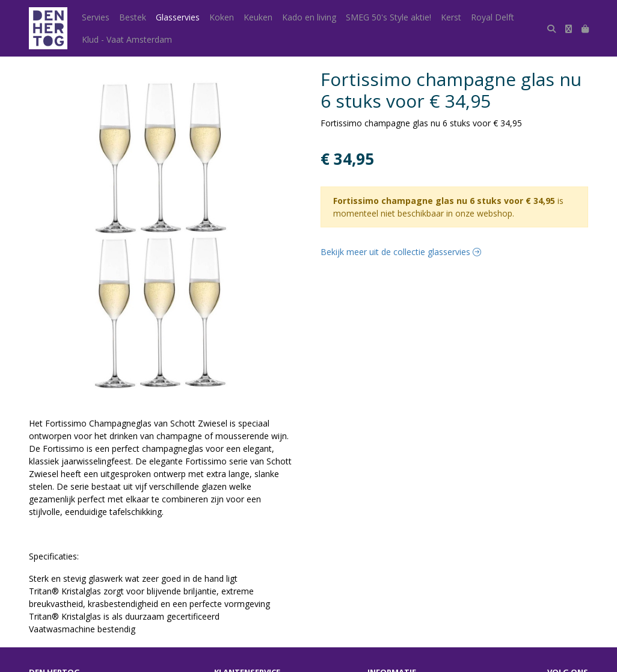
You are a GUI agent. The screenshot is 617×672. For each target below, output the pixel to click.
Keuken (258, 17)
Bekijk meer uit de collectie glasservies (401, 252)
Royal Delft (493, 17)
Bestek (133, 17)
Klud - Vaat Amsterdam (127, 39)
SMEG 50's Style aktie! (388, 17)
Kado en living (309, 17)
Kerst (451, 17)
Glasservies (178, 17)
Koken (222, 17)
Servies (96, 17)
